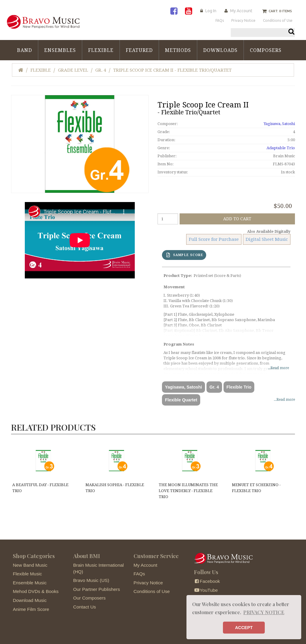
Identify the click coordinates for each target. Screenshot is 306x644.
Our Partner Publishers (97, 589)
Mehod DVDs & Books (36, 591)
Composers (266, 50)
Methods (178, 50)
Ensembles (60, 50)
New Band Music (30, 565)
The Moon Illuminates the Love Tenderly (188, 491)
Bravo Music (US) (91, 580)
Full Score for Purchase (214, 239)
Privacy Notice (148, 583)
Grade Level (73, 70)
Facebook (207, 581)
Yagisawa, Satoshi (279, 124)
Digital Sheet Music (267, 239)
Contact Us (85, 607)
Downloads (220, 50)
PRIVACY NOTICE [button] (264, 612)
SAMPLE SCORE (185, 255)
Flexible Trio (239, 387)
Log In (211, 11)
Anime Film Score (31, 609)
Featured (139, 50)
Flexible (101, 50)
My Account (241, 11)
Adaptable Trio (281, 148)
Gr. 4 (101, 70)
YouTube (206, 590)
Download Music (30, 600)
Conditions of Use (152, 591)
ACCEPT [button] (244, 628)
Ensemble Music (30, 583)
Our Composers (89, 598)
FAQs (139, 574)
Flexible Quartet (181, 400)
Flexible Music (27, 574)
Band (25, 50)
